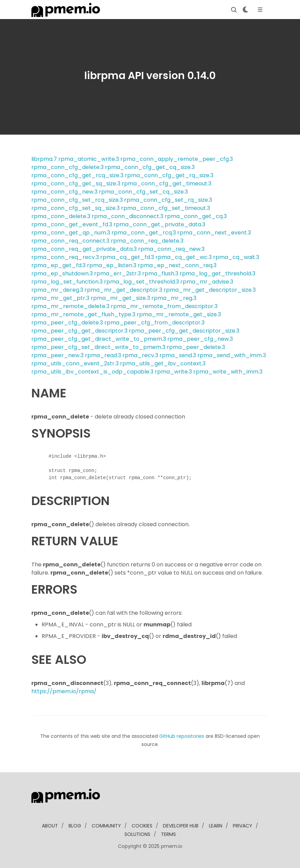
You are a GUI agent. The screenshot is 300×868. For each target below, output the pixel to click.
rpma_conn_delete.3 (61, 216)
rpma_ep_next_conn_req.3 (177, 265)
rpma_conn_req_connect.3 (70, 241)
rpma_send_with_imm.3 (232, 355)
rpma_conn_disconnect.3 (127, 216)
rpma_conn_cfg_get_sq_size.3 (76, 184)
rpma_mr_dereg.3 (57, 290)
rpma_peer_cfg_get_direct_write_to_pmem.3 (99, 339)
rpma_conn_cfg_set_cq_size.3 (143, 192)
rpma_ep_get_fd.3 (58, 265)
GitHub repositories (182, 736)
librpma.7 (44, 159)
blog (75, 826)
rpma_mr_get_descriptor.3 (123, 290)
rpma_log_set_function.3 (67, 282)
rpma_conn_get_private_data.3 (159, 224)
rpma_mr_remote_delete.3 (70, 306)
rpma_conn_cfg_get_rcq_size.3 (77, 175)
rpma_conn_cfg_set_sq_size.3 (76, 208)
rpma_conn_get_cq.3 (196, 216)
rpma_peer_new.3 (57, 355)
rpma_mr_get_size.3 (120, 298)
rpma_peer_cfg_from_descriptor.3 (154, 323)
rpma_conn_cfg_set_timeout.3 (166, 208)
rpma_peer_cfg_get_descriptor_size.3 (184, 331)
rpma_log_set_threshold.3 (141, 282)
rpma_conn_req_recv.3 (65, 257)
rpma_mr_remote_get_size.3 (179, 314)
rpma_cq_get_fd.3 (127, 257)
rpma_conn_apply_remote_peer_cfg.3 (177, 159)
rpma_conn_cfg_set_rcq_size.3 (77, 200)
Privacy (243, 826)
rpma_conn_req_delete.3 (147, 241)
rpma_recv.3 (140, 355)
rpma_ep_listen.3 (112, 265)
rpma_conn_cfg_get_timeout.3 (167, 184)
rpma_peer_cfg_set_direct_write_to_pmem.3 (98, 347)
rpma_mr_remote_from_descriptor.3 (164, 306)
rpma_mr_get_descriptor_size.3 (210, 290)
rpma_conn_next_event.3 (214, 233)
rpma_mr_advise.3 (207, 282)
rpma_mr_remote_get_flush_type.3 (83, 314)
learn (216, 826)
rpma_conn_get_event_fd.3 (72, 224)
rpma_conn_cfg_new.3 (64, 192)
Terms (168, 834)
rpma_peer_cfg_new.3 (200, 339)
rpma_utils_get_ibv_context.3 (163, 363)
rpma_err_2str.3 (117, 273)
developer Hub (181, 826)
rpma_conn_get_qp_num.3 (71, 233)
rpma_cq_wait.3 (236, 257)
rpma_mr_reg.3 (174, 298)
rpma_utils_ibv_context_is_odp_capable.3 (92, 372)
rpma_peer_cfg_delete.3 (67, 323)
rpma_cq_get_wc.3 (184, 257)
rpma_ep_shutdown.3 (62, 273)
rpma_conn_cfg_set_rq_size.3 (168, 200)
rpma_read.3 (103, 355)
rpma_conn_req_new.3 (171, 249)
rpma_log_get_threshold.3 (217, 273)
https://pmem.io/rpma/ (64, 691)
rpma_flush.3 (160, 273)
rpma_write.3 (173, 372)
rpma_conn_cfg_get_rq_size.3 (169, 175)
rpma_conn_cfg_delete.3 (67, 167)
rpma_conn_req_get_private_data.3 (84, 249)
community (106, 826)
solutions (137, 834)
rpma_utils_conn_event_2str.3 (75, 363)
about (50, 826)
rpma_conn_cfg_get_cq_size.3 (150, 167)
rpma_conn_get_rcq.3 (144, 233)
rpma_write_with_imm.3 (228, 372)
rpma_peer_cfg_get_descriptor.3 (79, 331)
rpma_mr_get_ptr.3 (60, 298)
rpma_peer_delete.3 (196, 347)
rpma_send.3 (178, 355)
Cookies (142, 826)
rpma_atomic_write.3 (89, 159)
